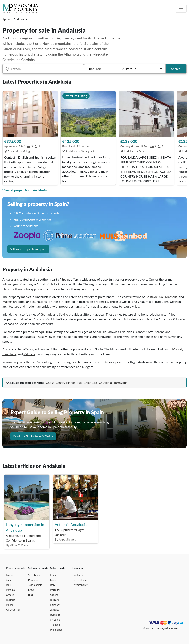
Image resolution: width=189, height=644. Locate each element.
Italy (8, 585)
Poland (10, 605)
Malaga (7, 302)
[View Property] (30, 114)
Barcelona (9, 354)
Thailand (55, 625)
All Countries (13, 610)
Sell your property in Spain (28, 249)
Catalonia (105, 383)
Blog (31, 595)
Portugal (11, 590)
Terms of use (80, 580)
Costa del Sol (155, 297)
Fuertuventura (87, 383)
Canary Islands (65, 383)
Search (176, 69)
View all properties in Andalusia (24, 190)
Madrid (177, 349)
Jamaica (55, 610)
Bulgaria (11, 600)
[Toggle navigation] (181, 9)
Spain (6, 19)
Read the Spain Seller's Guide (33, 436)
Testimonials (35, 585)
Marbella (171, 297)
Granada (47, 314)
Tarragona (120, 383)
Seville (64, 314)
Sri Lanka (55, 620)
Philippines (56, 630)
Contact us (78, 575)
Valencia (29, 354)
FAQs (31, 590)
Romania (55, 615)
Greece (10, 595)
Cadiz (50, 383)
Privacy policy (80, 585)
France (10, 575)
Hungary (55, 605)
